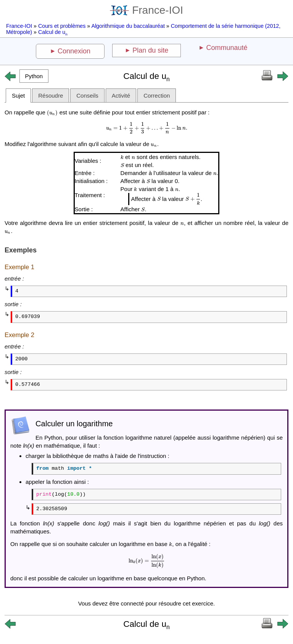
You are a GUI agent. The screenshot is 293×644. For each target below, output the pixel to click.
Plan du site (150, 50)
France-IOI (146, 10)
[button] (34, 76)
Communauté (227, 48)
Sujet (18, 96)
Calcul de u (53, 32)
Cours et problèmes (62, 26)
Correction (157, 96)
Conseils (87, 96)
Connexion (74, 51)
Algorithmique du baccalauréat (128, 26)
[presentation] (52, 112)
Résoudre (51, 96)
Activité (121, 96)
